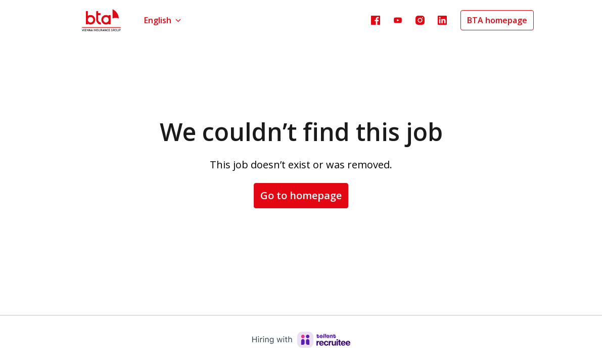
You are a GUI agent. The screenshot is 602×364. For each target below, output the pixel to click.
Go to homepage (301, 195)
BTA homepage (497, 20)
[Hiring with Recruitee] (301, 340)
